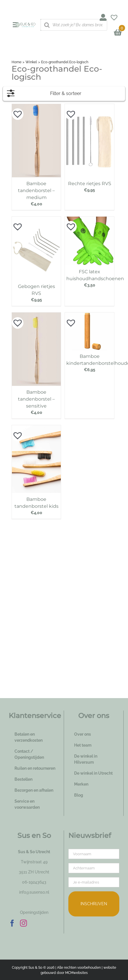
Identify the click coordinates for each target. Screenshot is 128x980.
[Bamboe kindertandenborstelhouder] (89, 315)
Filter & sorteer (44, 92)
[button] (15, 111)
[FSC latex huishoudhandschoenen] (89, 220)
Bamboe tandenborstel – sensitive (36, 399)
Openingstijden (34, 912)
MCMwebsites (76, 973)
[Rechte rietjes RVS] (89, 107)
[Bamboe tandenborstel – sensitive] (36, 315)
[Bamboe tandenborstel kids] (36, 428)
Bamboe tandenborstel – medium (36, 190)
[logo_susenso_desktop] (25, 25)
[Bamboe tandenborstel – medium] (36, 107)
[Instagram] (23, 923)
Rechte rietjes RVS (90, 184)
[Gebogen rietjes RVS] (36, 220)
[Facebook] (12, 923)
